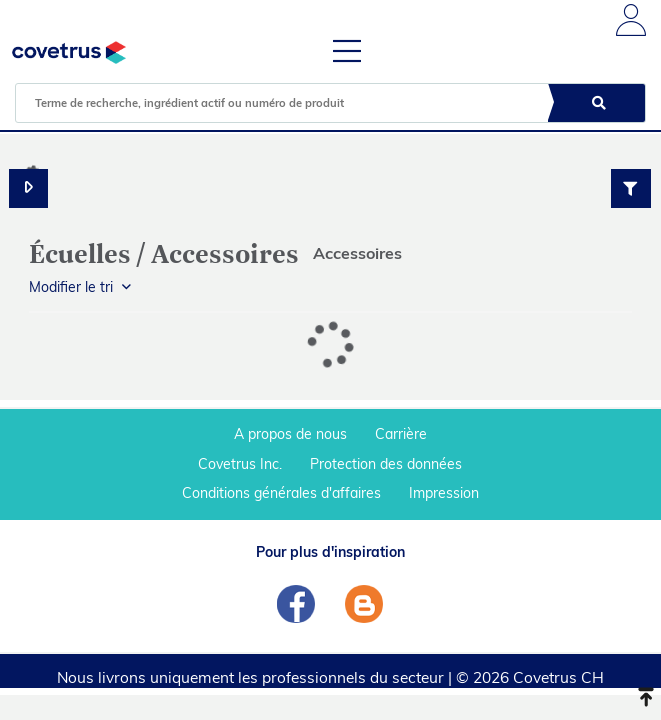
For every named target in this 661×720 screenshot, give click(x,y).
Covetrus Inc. (240, 464)
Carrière (401, 434)
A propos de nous (290, 434)
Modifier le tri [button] (71, 287)
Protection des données (386, 464)
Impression (444, 493)
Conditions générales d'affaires (281, 493)
